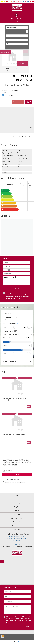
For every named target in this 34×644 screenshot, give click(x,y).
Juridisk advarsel (17, 526)
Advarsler (17, 514)
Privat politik (17, 522)
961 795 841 (17, 541)
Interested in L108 (17, 280)
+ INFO (29, 407)
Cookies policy (17, 529)
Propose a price (18, 102)
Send (17, 289)
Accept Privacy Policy (12, 479)
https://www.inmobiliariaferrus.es (17, 538)
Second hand (13, 324)
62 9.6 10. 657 (17, 544)
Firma (17, 511)
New (5, 324)
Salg (17, 499)
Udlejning (17, 503)
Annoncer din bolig (17, 518)
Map (2, 562)
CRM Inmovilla (21, 642)
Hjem (17, 495)
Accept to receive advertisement (15, 482)
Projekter (17, 507)
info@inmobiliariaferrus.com (17, 536)
